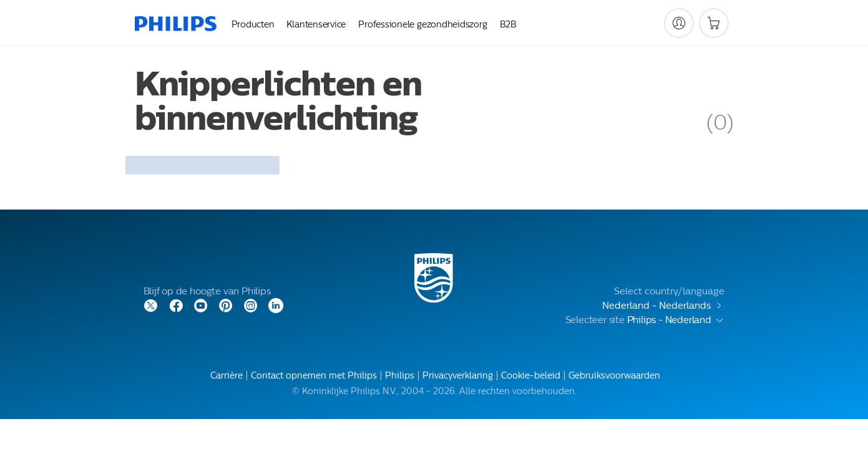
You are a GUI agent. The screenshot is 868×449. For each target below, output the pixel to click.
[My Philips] (679, 23)
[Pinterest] (226, 305)
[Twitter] (151, 305)
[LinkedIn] (276, 305)
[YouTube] (201, 305)
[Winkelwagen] (714, 23)
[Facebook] (176, 305)
